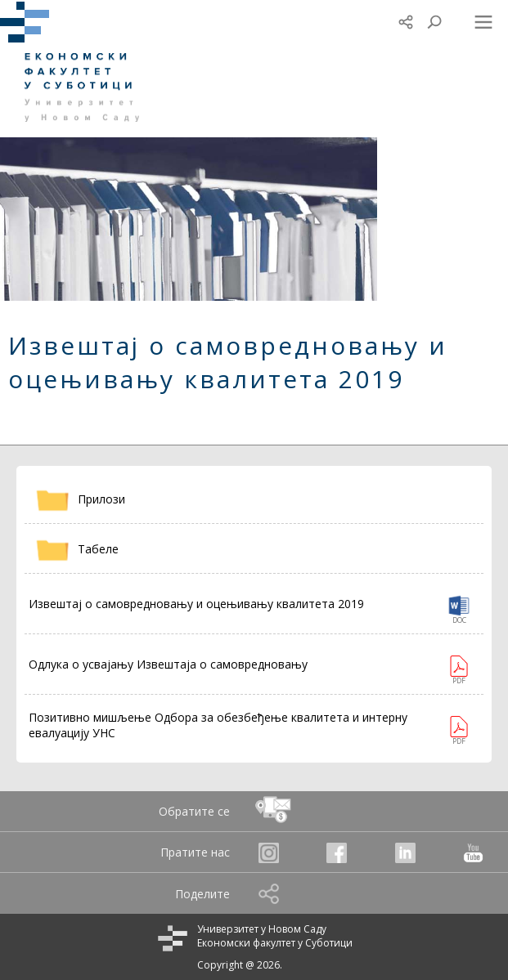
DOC (459, 620)
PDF (459, 680)
